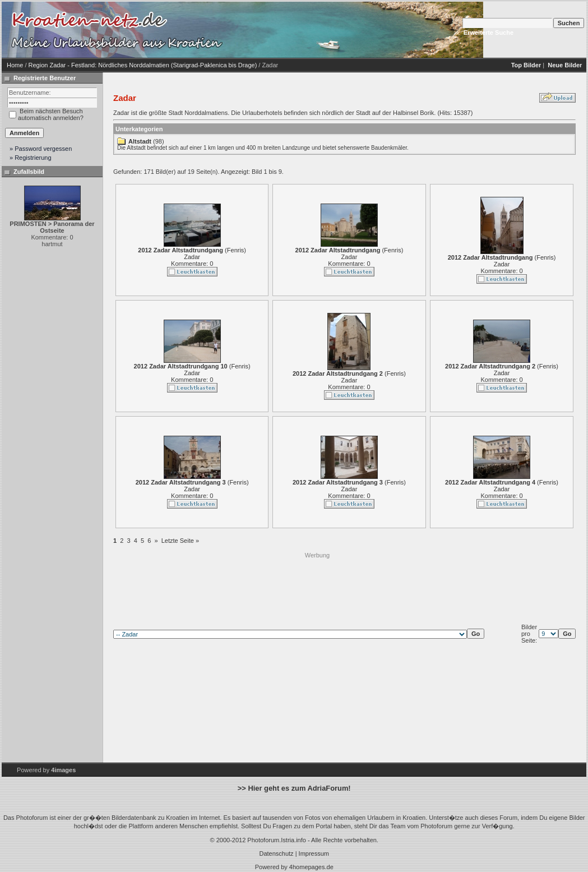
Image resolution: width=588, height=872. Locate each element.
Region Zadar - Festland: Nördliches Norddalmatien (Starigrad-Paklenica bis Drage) (143, 65)
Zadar (192, 257)
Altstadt (140, 141)
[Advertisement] (317, 585)
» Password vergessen (41, 149)
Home (15, 65)
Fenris (236, 250)
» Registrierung (31, 158)
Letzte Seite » (180, 541)
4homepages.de (311, 867)
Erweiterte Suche (489, 33)
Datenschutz (276, 853)
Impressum (314, 853)
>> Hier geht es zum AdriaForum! (294, 788)
